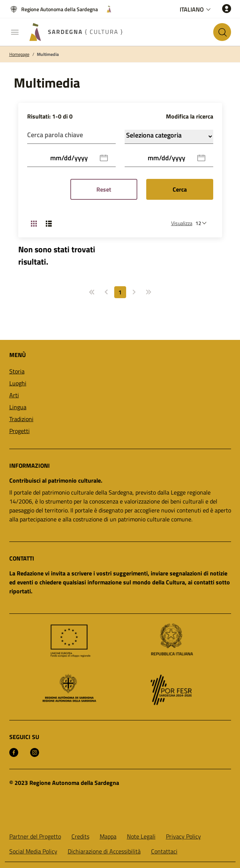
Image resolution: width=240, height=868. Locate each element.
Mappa (108, 836)
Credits (80, 836)
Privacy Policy (183, 836)
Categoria (169, 137)
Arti (14, 395)
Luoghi (18, 383)
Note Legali (141, 836)
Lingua (18, 407)
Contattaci (164, 851)
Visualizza (182, 223)
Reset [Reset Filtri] (104, 189)
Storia (17, 371)
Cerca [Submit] (180, 189)
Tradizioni (21, 419)
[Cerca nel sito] (222, 32)
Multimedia (48, 54)
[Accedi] (227, 8)
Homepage (19, 54)
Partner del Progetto (35, 836)
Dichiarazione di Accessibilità (104, 851)
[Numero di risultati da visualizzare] (203, 223)
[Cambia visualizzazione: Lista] (49, 223)
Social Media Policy (33, 851)
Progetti (20, 431)
